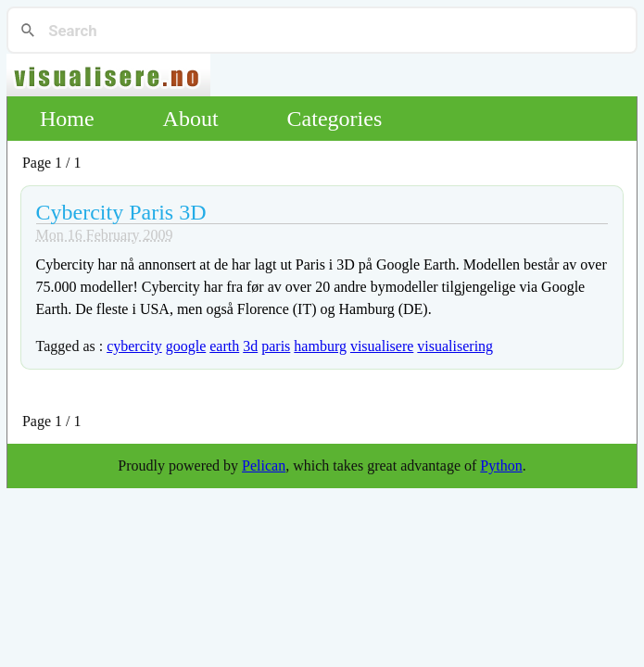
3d (250, 346)
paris (276, 346)
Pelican (264, 466)
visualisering (455, 346)
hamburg (320, 346)
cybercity (134, 346)
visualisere (382, 346)
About (191, 119)
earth (224, 346)
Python (501, 466)
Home (67, 119)
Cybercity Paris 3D (121, 212)
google (186, 346)
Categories (335, 119)
